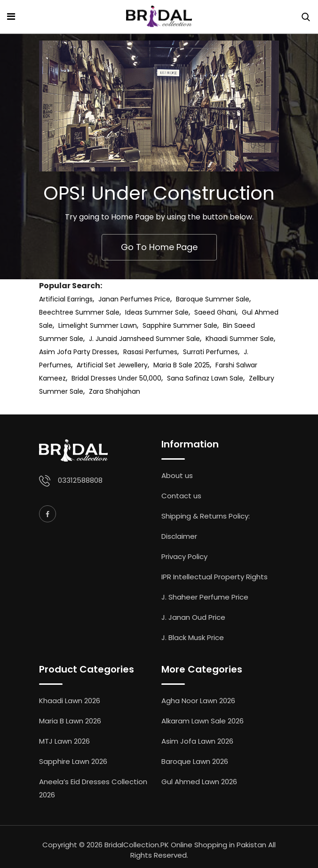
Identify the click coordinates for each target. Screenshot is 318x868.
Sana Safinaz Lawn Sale (205, 378)
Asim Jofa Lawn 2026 (197, 741)
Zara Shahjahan (115, 391)
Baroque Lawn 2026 (195, 761)
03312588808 (80, 480)
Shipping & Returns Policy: (206, 516)
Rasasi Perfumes (150, 352)
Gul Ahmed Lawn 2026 (199, 782)
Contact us (181, 496)
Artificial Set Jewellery (112, 365)
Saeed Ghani (215, 312)
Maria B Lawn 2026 (70, 721)
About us (177, 475)
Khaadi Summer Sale (240, 339)
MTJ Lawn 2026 (64, 741)
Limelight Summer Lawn (98, 325)
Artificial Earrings (66, 299)
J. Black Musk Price (193, 637)
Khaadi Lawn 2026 (70, 701)
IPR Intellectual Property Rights (215, 577)
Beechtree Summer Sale (79, 312)
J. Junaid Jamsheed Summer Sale (144, 339)
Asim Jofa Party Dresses (78, 352)
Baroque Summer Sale (213, 299)
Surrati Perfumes (211, 352)
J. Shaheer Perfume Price (205, 597)
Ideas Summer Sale (157, 312)
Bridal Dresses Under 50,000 (116, 378)
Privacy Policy (184, 556)
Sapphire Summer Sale (180, 325)
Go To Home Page (159, 247)
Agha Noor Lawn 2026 (198, 701)
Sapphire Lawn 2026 (73, 761)
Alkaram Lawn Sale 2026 (203, 721)
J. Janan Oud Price (193, 617)
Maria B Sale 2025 (182, 365)
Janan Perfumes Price (134, 299)
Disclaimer (179, 536)
